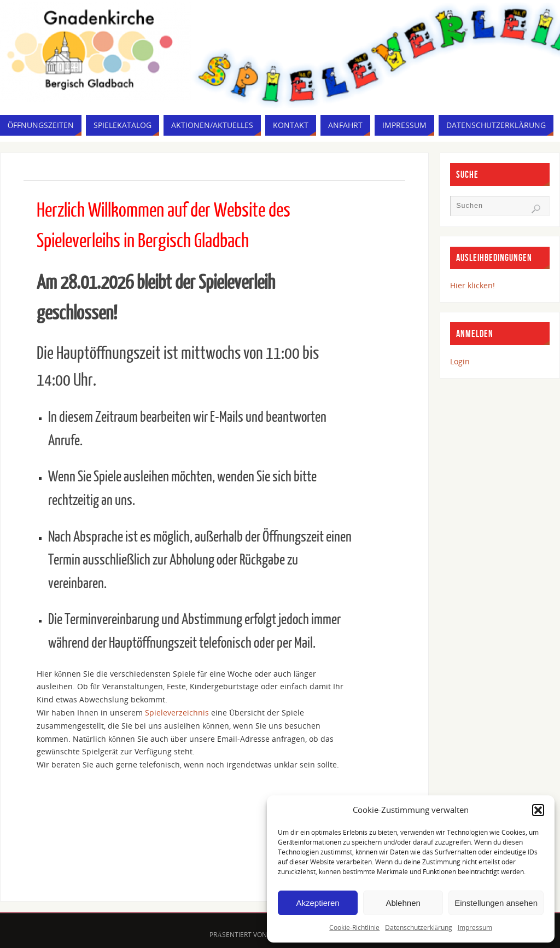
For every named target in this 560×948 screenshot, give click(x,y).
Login (460, 361)
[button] (538, 810)
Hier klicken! (472, 285)
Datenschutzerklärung (418, 927)
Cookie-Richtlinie (354, 927)
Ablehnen (403, 903)
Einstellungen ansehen (496, 903)
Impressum (475, 927)
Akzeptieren (317, 903)
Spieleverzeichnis (178, 713)
